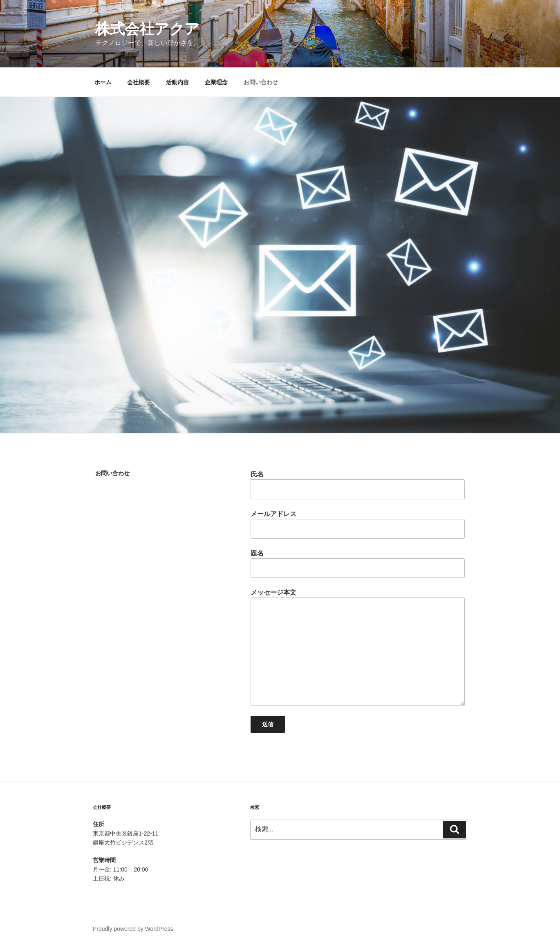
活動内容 (177, 82)
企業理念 (216, 82)
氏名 (358, 485)
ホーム (103, 82)
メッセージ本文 (358, 647)
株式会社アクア (147, 29)
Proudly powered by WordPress (133, 929)
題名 (358, 564)
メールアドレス (358, 525)
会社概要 (139, 82)
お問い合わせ (261, 82)
